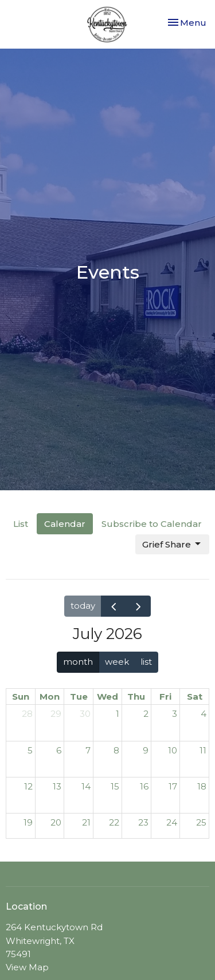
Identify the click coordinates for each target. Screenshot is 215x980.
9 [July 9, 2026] (146, 750)
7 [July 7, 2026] (88, 750)
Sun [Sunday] (21, 697)
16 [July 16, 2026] (144, 786)
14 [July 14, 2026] (86, 786)
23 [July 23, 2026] (143, 822)
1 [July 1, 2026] (118, 714)
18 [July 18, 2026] (202, 786)
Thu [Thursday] (136, 697)
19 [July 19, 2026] (28, 822)
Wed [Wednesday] (107, 697)
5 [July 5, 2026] (30, 750)
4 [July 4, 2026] (204, 714)
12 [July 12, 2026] (28, 786)
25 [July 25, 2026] (201, 822)
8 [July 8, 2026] (116, 750)
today (83, 606)
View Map (27, 967)
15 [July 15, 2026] (115, 786)
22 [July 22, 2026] (114, 822)
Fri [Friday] (165, 697)
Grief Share (172, 544)
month (78, 662)
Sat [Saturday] (195, 697)
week (117, 662)
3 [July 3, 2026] (175, 714)
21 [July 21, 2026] (86, 822)
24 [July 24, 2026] (172, 822)
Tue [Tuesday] (79, 697)
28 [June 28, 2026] (27, 714)
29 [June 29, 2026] (56, 714)
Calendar (65, 524)
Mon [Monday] (50, 697)
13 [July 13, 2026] (57, 786)
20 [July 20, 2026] (56, 822)
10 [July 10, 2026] (173, 750)
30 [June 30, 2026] (85, 714)
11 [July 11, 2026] (203, 750)
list (146, 662)
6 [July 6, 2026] (59, 750)
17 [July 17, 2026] (173, 786)
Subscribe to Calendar (152, 524)
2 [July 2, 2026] (146, 714)
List (21, 524)
